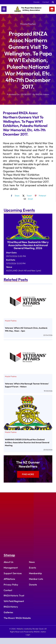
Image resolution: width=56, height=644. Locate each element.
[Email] (28, 199)
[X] (26, 196)
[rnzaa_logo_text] (28, 7)
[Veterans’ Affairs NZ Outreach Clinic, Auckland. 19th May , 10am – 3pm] (28, 286)
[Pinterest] (40, 196)
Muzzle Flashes (28, 24)
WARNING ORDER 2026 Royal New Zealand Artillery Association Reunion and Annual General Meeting (27, 442)
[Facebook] (14, 196)
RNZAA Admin (42, 94)
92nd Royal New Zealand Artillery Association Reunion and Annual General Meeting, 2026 (28, 245)
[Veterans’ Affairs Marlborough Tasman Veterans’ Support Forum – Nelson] (28, 342)
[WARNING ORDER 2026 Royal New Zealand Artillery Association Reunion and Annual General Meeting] (28, 398)
